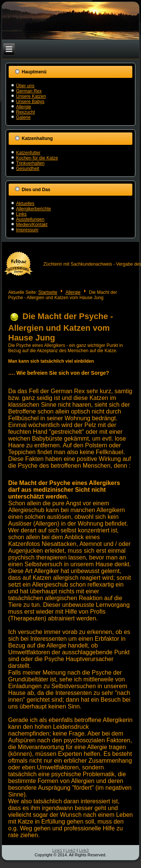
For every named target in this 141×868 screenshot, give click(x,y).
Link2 (70, 850)
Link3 (84, 850)
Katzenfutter (28, 153)
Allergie (24, 107)
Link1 (57, 850)
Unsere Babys (30, 102)
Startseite (48, 292)
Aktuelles (25, 204)
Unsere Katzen (31, 96)
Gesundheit (28, 169)
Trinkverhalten (30, 163)
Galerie (23, 117)
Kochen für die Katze (37, 158)
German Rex (29, 91)
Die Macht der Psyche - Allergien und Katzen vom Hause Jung (61, 327)
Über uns (25, 86)
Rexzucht (26, 112)
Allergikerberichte (34, 209)
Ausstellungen (30, 219)
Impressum (27, 230)
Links (21, 214)
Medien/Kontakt (32, 225)
